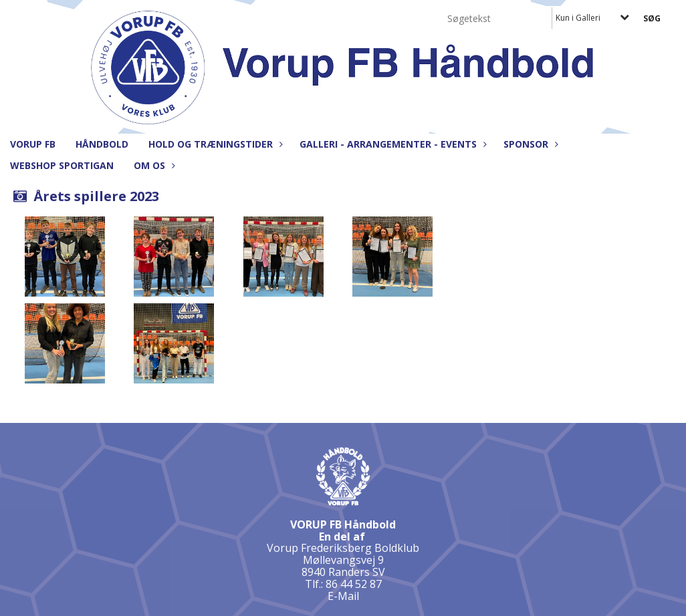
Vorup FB (33, 144)
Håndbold (102, 144)
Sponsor (529, 144)
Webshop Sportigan (62, 165)
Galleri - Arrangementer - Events (391, 144)
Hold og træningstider (214, 144)
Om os (153, 165)
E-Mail (343, 596)
